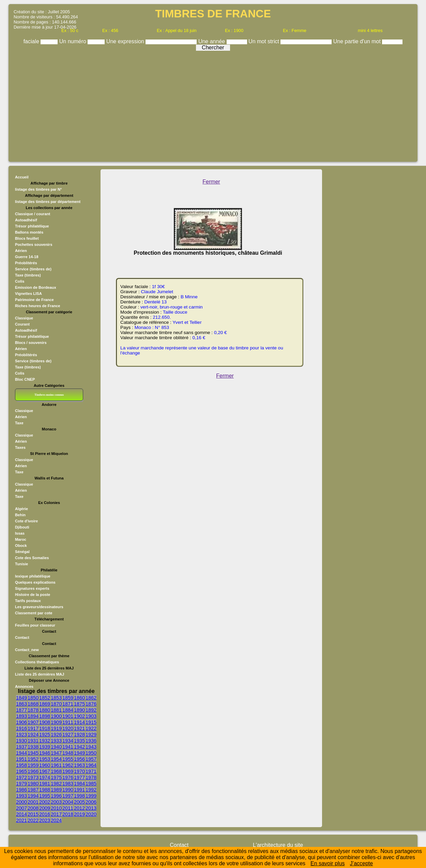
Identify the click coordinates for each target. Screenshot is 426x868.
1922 (91, 728)
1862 (91, 698)
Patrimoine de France (34, 300)
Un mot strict (264, 41)
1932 (45, 741)
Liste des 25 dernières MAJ (40, 674)
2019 (79, 814)
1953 (45, 759)
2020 (91, 814)
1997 (68, 796)
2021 (21, 820)
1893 (21, 716)
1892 (91, 710)
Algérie (21, 509)
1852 (45, 698)
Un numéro (74, 41)
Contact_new (27, 650)
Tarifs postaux (28, 601)
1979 (21, 784)
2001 (33, 802)
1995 (45, 796)
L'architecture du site (278, 845)
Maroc (21, 539)
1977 (79, 777)
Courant (22, 324)
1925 (45, 735)
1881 (56, 710)
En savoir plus (328, 863)
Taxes (20, 447)
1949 (79, 753)
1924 (33, 735)
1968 (56, 771)
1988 (45, 790)
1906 (21, 722)
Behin (20, 515)
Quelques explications (35, 582)
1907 (33, 722)
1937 (21, 747)
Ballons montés (29, 232)
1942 (79, 747)
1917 (33, 728)
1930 (21, 741)
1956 (79, 759)
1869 (45, 704)
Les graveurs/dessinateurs (39, 607)
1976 (68, 777)
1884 (68, 710)
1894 (33, 716)
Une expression (126, 41)
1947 (56, 753)
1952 (33, 759)
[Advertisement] (213, 105)
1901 (68, 716)
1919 (56, 728)
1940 (56, 747)
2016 (45, 814)
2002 (45, 802)
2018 (68, 814)
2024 (56, 820)
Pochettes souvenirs (34, 244)
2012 (79, 808)
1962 (68, 765)
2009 (45, 808)
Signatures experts (32, 588)
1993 (21, 796)
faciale (32, 41)
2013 (91, 808)
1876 (91, 704)
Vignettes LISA (28, 294)
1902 (79, 716)
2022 (33, 820)
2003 (56, 802)
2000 (21, 802)
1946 (45, 753)
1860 (79, 698)
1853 (56, 698)
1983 (68, 784)
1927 (68, 735)
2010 (56, 808)
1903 (91, 716)
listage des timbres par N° (39, 189)
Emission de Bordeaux (36, 287)
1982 (56, 784)
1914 (79, 722)
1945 (33, 753)
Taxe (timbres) (28, 275)
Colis (20, 281)
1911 (68, 722)
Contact (22, 637)
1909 (56, 722)
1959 (33, 765)
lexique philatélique (33, 576)
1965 (21, 771)
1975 (56, 777)
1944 (21, 753)
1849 (21, 698)
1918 (45, 728)
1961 (56, 765)
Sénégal (22, 552)
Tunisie (21, 564)
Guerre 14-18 (27, 257)
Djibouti (22, 527)
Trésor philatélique (32, 226)
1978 (91, 777)
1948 (68, 753)
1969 (68, 771)
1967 (45, 771)
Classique (24, 318)
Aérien (21, 251)
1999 (91, 796)
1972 (21, 777)
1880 (45, 710)
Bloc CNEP (25, 379)
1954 (56, 759)
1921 (79, 728)
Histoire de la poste (33, 595)
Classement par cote (34, 613)
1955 (68, 759)
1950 (91, 753)
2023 (45, 820)
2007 (21, 808)
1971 (91, 771)
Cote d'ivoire (26, 521)
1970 (79, 771)
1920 (68, 728)
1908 (45, 722)
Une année (212, 41)
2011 (68, 808)
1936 (91, 741)
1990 (68, 790)
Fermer (211, 182)
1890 (79, 710)
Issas (20, 533)
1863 (21, 704)
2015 (33, 814)
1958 (21, 765)
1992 (91, 790)
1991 (79, 790)
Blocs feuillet (27, 238)
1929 (91, 735)
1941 (68, 747)
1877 (21, 710)
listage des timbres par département (48, 202)
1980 (33, 784)
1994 (33, 796)
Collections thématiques (37, 662)
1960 (45, 765)
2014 (21, 814)
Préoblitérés (26, 263)
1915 (91, 722)
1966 (33, 771)
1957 (91, 759)
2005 (79, 802)
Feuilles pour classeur (35, 625)
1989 (56, 790)
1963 (79, 765)
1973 (33, 777)
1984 (79, 784)
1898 (45, 716)
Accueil (22, 177)
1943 (91, 747)
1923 (21, 735)
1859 (68, 698)
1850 (33, 698)
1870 (56, 704)
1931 (33, 741)
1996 (56, 796)
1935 (79, 741)
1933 (56, 741)
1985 (91, 784)
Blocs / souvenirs (31, 343)
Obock (21, 546)
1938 (33, 747)
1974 (45, 777)
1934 (68, 741)
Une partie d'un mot (358, 41)
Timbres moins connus (49, 395)
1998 (79, 796)
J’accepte (362, 863)
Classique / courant (33, 214)
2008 (33, 808)
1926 (56, 735)
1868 (33, 704)
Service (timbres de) (33, 269)
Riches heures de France (37, 306)
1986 (21, 790)
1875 (79, 704)
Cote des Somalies (32, 558)
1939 (45, 747)
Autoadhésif (26, 220)
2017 (56, 814)
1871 (68, 704)
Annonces (24, 686)
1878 (33, 710)
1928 (79, 735)
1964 (91, 765)
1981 (45, 784)
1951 (21, 759)
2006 (91, 802)
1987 (33, 790)
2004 (68, 802)
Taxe (19, 423)
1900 (56, 716)
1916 (21, 728)
